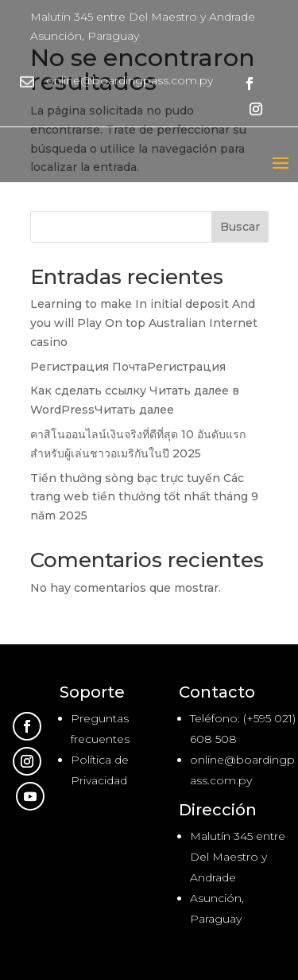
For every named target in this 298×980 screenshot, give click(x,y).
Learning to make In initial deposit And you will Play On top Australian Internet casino (144, 323)
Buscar (240, 227)
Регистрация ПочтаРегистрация (128, 367)
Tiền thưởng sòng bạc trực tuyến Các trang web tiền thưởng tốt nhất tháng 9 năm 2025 (144, 497)
